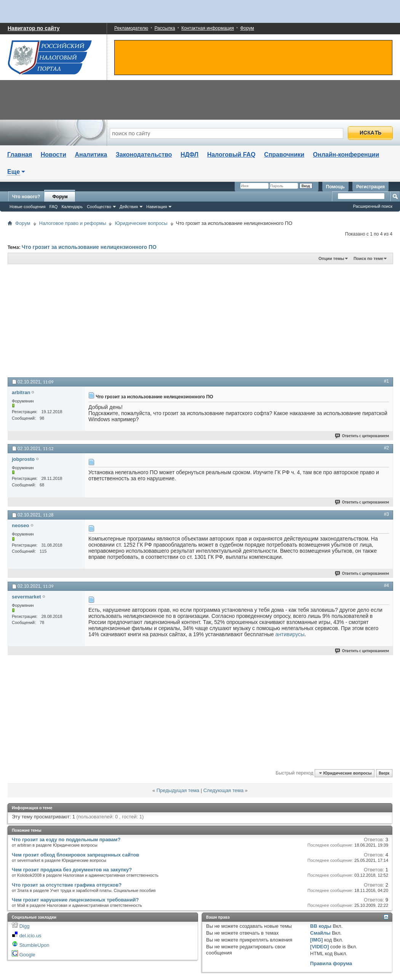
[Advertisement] (131, 320)
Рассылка (165, 28)
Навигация (157, 207)
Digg (25, 926)
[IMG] (316, 940)
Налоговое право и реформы (73, 223)
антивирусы (290, 634)
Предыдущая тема (178, 790)
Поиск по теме (368, 258)
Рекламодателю (131, 28)
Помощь (335, 187)
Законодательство (144, 155)
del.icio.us (30, 936)
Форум (247, 28)
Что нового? (26, 197)
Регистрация (370, 187)
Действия (129, 207)
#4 (386, 585)
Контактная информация (208, 28)
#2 (386, 448)
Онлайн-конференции (346, 155)
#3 (386, 514)
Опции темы (331, 258)
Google (27, 955)
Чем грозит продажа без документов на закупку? (72, 870)
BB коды (321, 926)
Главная (20, 155)
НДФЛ (190, 155)
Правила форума (331, 963)
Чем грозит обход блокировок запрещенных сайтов (75, 855)
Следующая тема (224, 790)
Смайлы (320, 933)
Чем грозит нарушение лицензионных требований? (75, 900)
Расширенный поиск (373, 206)
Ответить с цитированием (362, 436)
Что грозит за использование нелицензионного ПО (89, 247)
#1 (386, 381)
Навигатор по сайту (34, 28)
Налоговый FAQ (231, 155)
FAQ (53, 207)
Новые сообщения (27, 207)
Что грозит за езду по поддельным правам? (66, 840)
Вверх (384, 773)
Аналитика (91, 155)
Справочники (284, 155)
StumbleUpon (34, 945)
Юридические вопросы (141, 223)
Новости (54, 155)
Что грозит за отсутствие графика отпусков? (67, 885)
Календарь (72, 207)
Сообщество (99, 207)
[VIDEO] (319, 947)
